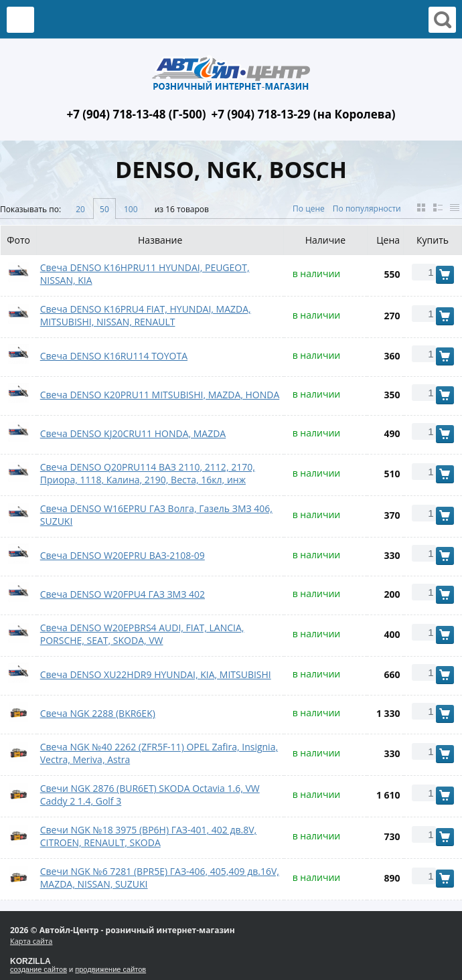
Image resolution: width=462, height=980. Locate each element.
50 (104, 209)
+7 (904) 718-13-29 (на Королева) (304, 114)
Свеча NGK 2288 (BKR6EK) (98, 713)
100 (131, 209)
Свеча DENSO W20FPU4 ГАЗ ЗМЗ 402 (123, 594)
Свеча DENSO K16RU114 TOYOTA (114, 356)
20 (80, 209)
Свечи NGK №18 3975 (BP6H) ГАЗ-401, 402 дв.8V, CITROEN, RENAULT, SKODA (148, 836)
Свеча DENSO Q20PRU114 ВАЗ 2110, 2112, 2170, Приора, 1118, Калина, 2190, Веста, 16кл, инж (148, 473)
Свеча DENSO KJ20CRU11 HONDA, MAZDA (133, 433)
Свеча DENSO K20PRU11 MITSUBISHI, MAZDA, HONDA (160, 395)
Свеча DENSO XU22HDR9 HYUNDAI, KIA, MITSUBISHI (156, 674)
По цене (309, 209)
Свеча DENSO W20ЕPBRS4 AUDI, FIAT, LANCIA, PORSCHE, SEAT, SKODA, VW (142, 634)
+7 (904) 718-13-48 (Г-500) (136, 114)
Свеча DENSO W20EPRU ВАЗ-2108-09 (123, 555)
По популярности (367, 209)
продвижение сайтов (110, 969)
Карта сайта (31, 941)
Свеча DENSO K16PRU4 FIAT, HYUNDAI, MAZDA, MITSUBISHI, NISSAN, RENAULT (146, 315)
